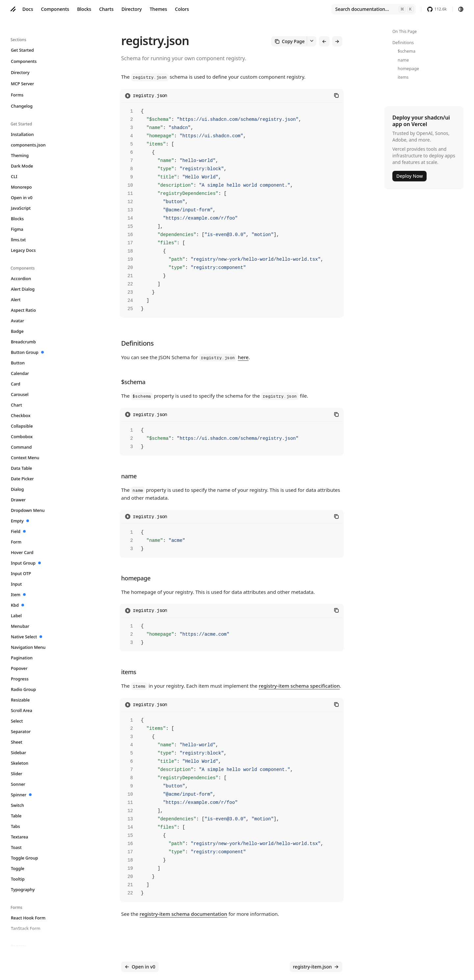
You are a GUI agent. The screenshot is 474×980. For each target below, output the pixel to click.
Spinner (21, 795)
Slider (17, 774)
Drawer (18, 500)
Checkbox (21, 415)
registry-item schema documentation (183, 913)
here (243, 356)
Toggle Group (25, 858)
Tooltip (18, 879)
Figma (17, 229)
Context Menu (25, 458)
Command (21, 447)
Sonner (18, 784)
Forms (17, 95)
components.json (28, 145)
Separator (21, 731)
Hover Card (22, 552)
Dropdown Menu (28, 510)
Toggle (18, 868)
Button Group (27, 352)
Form (16, 542)
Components (55, 9)
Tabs (16, 826)
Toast (16, 847)
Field (18, 531)
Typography (23, 889)
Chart (17, 405)
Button (18, 363)
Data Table (22, 468)
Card (16, 384)
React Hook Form (28, 918)
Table (16, 816)
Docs (28, 9)
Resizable (20, 700)
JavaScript (21, 208)
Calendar (20, 373)
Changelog (22, 106)
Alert (16, 300)
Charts (106, 9)
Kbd (18, 605)
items (403, 77)
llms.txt (18, 240)
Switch (18, 805)
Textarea (20, 837)
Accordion (21, 278)
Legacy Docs (23, 250)
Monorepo (22, 187)
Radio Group (24, 689)
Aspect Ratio (24, 310)
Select (17, 721)
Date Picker (23, 479)
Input (16, 584)
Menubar (20, 626)
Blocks (84, 9)
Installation (22, 134)
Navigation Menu (28, 647)
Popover (19, 668)
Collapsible (22, 426)
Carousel (20, 394)
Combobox (22, 437)
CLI (14, 176)
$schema (407, 51)
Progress (20, 679)
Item (18, 595)
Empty (20, 521)
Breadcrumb (24, 342)
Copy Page (293, 41)
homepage (408, 68)
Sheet (17, 742)
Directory (132, 9)
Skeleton (20, 763)
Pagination (22, 658)
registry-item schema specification (299, 685)
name (403, 60)
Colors (182, 9)
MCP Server (23, 84)
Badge (17, 331)
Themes (158, 9)
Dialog (17, 489)
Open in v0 (22, 198)
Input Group (26, 563)
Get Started (23, 50)
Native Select (27, 637)
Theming (20, 155)
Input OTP (21, 573)
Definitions (403, 42)
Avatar (18, 321)
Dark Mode (22, 166)
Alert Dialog (23, 289)
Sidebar (19, 753)
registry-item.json (316, 967)
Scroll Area (22, 710)
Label (16, 616)
